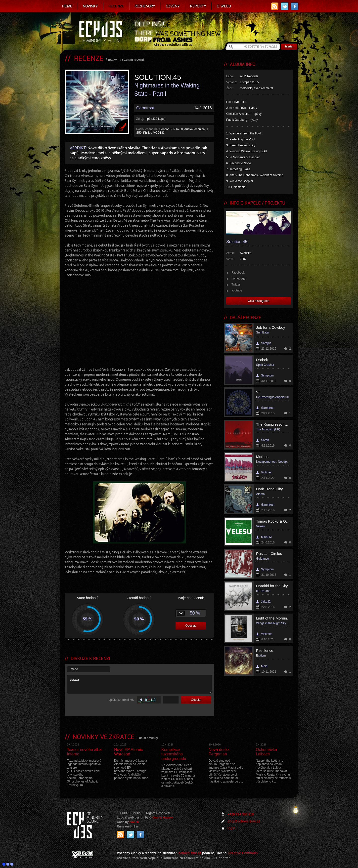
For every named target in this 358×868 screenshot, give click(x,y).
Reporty (198, 6)
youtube (237, 290)
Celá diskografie (259, 301)
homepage (239, 279)
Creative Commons (243, 853)
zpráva (139, 684)
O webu (224, 6)
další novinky (148, 738)
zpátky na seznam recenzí (126, 60)
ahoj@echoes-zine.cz (244, 821)
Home (67, 6)
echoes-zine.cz (190, 853)
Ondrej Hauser (163, 818)
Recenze (116, 6)
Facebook (238, 273)
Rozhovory (145, 6)
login (231, 828)
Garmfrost (145, 108)
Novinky (90, 6)
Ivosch (134, 822)
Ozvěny (173, 6)
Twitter (236, 285)
